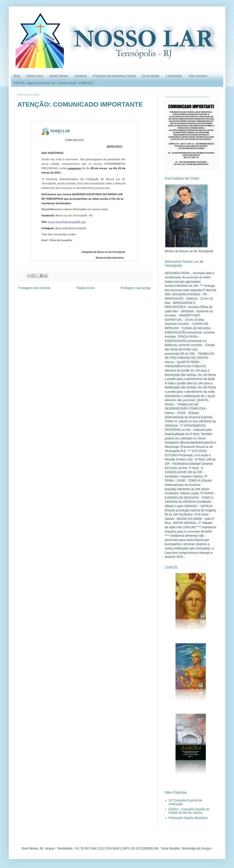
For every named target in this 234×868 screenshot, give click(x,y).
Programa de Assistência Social (114, 76)
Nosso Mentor (59, 76)
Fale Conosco (198, 76)
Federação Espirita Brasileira (188, 818)
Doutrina (80, 76)
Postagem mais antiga (136, 288)
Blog (17, 76)
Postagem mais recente (34, 288)
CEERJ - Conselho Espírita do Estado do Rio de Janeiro (189, 811)
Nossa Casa (35, 76)
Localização (174, 76)
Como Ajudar (151, 76)
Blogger (206, 848)
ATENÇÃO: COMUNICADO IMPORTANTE (80, 104)
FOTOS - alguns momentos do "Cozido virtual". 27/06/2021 (54, 83)
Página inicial (85, 288)
